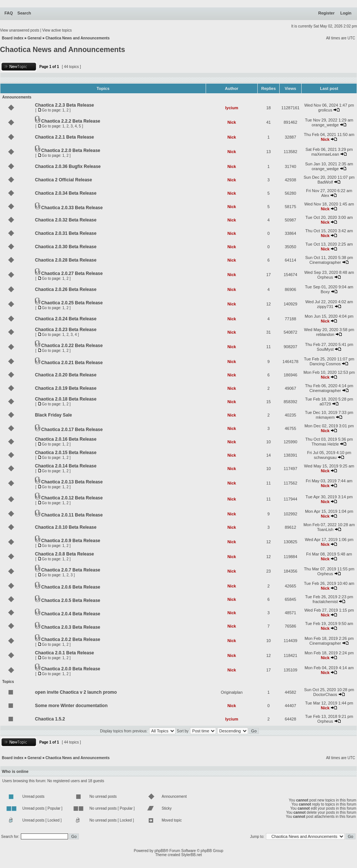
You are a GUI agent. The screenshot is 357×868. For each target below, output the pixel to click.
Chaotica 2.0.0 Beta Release (71, 669)
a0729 (325, 404)
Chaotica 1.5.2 (50, 719)
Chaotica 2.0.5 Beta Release (71, 600)
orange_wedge (325, 125)
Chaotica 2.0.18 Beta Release (66, 399)
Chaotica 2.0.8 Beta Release (65, 554)
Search (24, 13)
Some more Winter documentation (71, 706)
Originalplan (232, 692)
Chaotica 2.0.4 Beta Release (71, 614)
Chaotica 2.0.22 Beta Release (72, 346)
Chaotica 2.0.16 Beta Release (66, 439)
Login (346, 13)
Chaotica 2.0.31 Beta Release (66, 233)
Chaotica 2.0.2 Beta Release (71, 639)
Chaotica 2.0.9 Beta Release (71, 541)
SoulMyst (325, 349)
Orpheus (325, 277)
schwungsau (325, 457)
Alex (325, 195)
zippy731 (325, 307)
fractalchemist (325, 602)
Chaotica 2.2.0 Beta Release (71, 150)
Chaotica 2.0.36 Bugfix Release (68, 166)
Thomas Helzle (325, 444)
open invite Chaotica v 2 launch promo (76, 692)
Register (327, 13)
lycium (232, 108)
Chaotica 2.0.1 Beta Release (65, 653)
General (34, 38)
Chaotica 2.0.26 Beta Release (66, 289)
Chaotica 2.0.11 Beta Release (72, 515)
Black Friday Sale (53, 415)
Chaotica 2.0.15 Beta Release (66, 453)
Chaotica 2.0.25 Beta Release (72, 303)
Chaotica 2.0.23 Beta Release (66, 330)
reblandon (325, 334)
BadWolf (325, 182)
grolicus (325, 110)
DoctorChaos (325, 694)
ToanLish (325, 529)
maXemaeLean (325, 154)
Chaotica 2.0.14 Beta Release (66, 466)
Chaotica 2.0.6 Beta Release (71, 587)
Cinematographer (325, 262)
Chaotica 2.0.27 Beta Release (72, 273)
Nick (231, 122)
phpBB (160, 851)
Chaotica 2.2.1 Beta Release (65, 137)
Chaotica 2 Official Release (63, 180)
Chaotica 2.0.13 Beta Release (72, 482)
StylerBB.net (192, 855)
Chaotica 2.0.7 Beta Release (71, 570)
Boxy (325, 292)
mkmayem (325, 417)
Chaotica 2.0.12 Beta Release (72, 498)
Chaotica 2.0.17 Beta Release (72, 430)
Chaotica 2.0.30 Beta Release (66, 247)
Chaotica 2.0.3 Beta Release (71, 627)
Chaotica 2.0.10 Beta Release (66, 527)
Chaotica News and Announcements (77, 38)
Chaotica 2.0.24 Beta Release (66, 319)
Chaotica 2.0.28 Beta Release (66, 260)
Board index (13, 38)
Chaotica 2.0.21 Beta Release (72, 363)
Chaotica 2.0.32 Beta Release (66, 220)
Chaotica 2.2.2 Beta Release (71, 121)
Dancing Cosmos (325, 364)
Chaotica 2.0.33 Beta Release (72, 208)
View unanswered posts (20, 30)
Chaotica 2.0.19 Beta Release (66, 388)
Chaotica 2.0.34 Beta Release (66, 193)
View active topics (57, 30)
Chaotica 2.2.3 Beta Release (65, 105)
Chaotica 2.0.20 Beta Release (66, 375)
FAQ (9, 13)
